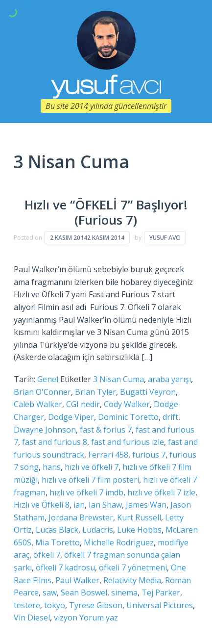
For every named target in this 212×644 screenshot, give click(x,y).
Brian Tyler (95, 392)
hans (52, 467)
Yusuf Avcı (165, 238)
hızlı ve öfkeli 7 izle (161, 492)
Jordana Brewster (81, 517)
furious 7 (149, 455)
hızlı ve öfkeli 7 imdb (86, 492)
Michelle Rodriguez (119, 542)
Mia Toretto (58, 542)
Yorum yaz (99, 618)
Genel (48, 379)
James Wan (146, 505)
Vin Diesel (32, 618)
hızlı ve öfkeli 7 (92, 467)
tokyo (55, 605)
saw (50, 592)
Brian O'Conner (42, 392)
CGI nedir (83, 404)
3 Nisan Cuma (118, 379)
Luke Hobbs (139, 530)
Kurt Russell (139, 517)
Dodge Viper (71, 417)
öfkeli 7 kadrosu (65, 567)
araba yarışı (169, 379)
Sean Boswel (84, 592)
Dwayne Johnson (45, 430)
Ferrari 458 (108, 455)
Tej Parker (161, 592)
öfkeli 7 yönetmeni (133, 567)
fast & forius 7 (106, 430)
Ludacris (98, 530)
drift (170, 417)
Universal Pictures (160, 605)
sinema (124, 592)
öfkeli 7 (47, 555)
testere (27, 605)
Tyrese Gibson (96, 605)
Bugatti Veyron (148, 392)
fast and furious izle (128, 442)
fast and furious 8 (55, 442)
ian (79, 505)
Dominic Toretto (128, 417)
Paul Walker (77, 580)
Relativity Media (132, 580)
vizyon (66, 618)
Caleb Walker (38, 404)
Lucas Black (57, 530)
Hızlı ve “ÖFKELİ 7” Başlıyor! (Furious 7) (106, 212)
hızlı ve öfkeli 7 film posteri (90, 480)
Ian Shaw (105, 505)
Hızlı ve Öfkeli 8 (42, 505)
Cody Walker (127, 404)
